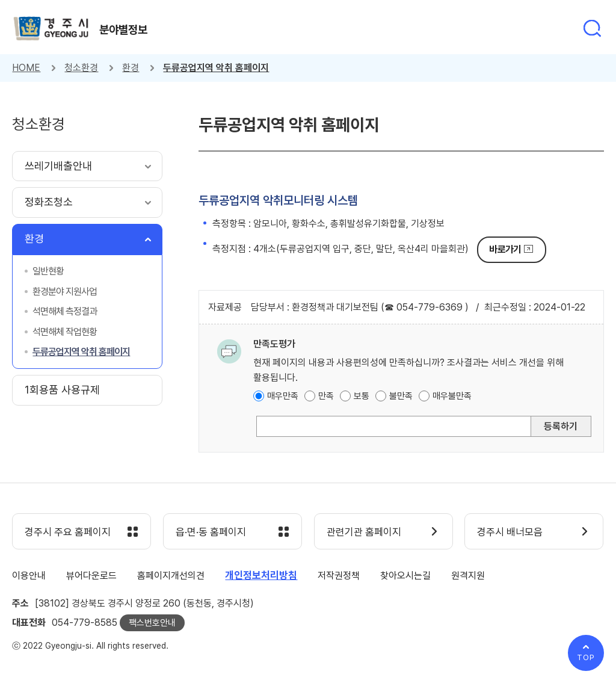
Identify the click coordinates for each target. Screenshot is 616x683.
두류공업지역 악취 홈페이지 (216, 68)
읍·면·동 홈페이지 (211, 532)
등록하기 (561, 426)
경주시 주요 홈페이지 (68, 532)
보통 (362, 396)
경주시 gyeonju (51, 29)
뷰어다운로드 (91, 576)
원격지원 (468, 576)
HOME (26, 68)
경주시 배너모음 (510, 532)
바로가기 (505, 249)
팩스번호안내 (152, 623)
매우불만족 (452, 396)
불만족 (401, 396)
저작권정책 (339, 576)
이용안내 (29, 576)
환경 (131, 68)
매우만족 (283, 396)
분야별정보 (123, 29)
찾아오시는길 (405, 576)
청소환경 (81, 68)
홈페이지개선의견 (171, 576)
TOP (586, 657)
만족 (326, 396)
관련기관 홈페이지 (364, 532)
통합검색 (592, 28)
